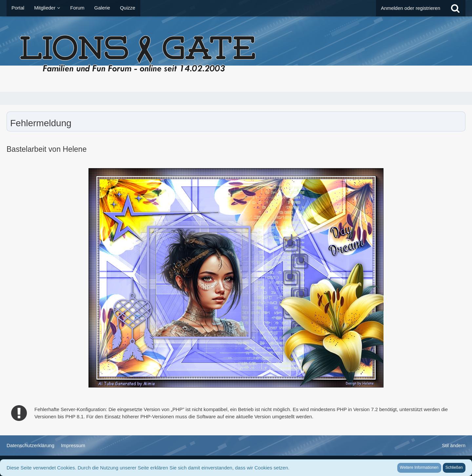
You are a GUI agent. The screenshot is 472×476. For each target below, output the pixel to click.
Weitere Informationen (419, 467)
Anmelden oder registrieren (411, 8)
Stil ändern (454, 445)
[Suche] (455, 8)
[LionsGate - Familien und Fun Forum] (236, 54)
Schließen (454, 467)
